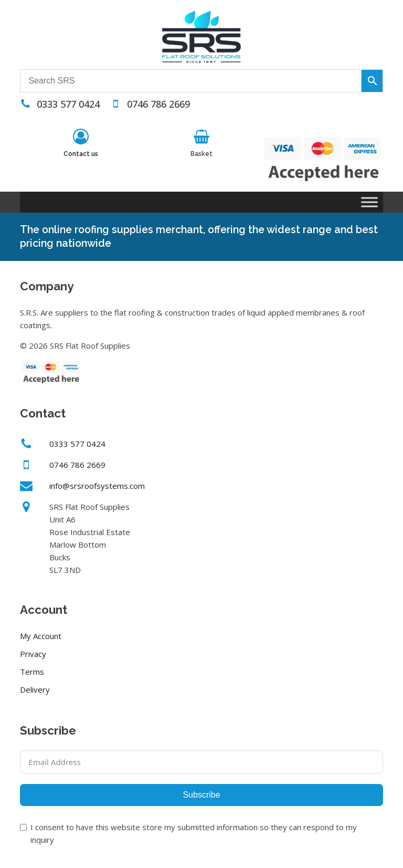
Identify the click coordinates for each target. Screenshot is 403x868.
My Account (41, 636)
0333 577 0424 (68, 104)
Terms (32, 672)
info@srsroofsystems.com (97, 486)
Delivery (35, 689)
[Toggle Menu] (369, 202)
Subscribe (201, 795)
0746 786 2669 (158, 104)
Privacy (33, 654)
